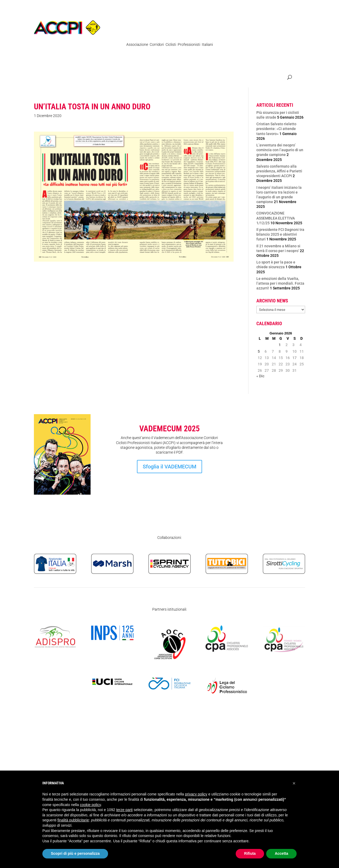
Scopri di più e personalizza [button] (75, 853)
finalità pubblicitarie (73, 820)
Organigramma (139, 78)
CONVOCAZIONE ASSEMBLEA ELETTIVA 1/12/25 (276, 218)
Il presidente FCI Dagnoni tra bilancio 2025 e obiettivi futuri (280, 234)
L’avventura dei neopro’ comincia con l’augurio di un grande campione (280, 150)
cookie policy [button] (90, 805)
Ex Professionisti (172, 78)
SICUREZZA (270, 78)
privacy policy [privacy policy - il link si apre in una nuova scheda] (196, 794)
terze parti (124, 810)
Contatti (247, 78)
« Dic (260, 376)
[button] (294, 783)
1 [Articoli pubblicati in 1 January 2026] (280, 345)
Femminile (201, 78)
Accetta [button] (281, 853)
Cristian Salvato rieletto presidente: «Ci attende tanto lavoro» (276, 129)
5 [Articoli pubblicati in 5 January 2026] (259, 351)
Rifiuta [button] (250, 853)
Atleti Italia (225, 78)
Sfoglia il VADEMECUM (169, 467)
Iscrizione (277, 475)
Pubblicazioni (104, 78)
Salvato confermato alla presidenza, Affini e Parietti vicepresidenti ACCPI (279, 171)
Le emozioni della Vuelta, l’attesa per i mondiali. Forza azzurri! (280, 283)
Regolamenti (70, 78)
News (49, 78)
